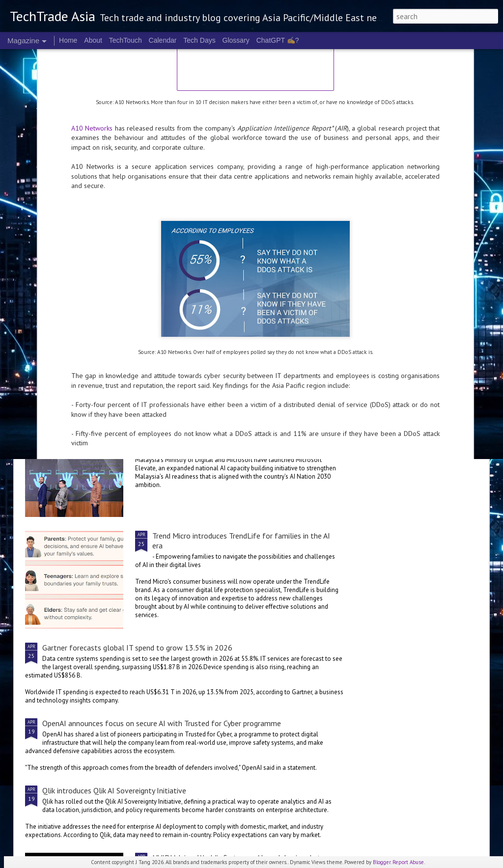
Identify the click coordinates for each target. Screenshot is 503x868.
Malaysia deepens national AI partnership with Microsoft (245, 424)
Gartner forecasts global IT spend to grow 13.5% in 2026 (137, 648)
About (93, 40)
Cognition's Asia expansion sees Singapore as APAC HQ (195, 351)
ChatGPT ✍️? (278, 40)
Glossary (236, 40)
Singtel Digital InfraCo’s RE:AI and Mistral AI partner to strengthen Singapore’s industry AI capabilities (313, 257)
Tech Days (199, 40)
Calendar (163, 40)
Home (68, 40)
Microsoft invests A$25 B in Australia (429, 346)
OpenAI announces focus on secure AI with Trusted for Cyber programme (162, 723)
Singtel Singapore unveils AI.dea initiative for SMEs (80, 351)
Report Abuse (408, 862)
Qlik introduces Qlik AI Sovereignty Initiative (114, 790)
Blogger (382, 862)
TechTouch (126, 40)
